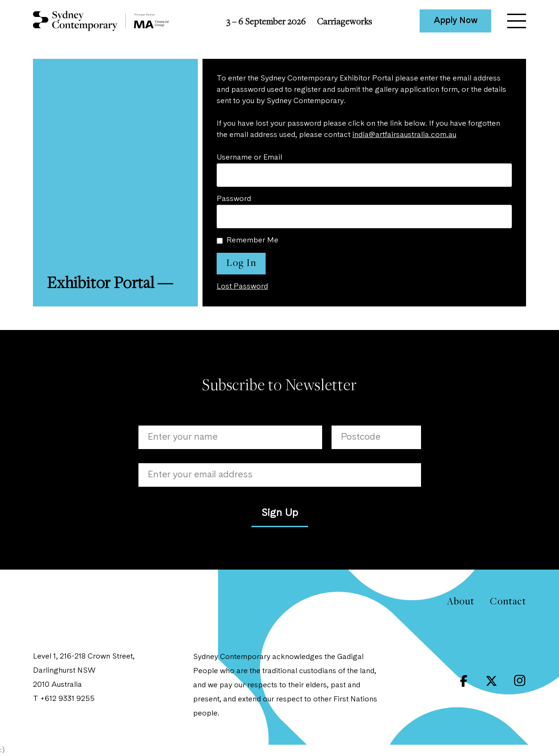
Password (234, 199)
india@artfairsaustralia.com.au (404, 135)
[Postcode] (376, 437)
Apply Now (456, 21)
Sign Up (280, 513)
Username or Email (249, 158)
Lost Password (242, 287)
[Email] (280, 475)
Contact (508, 601)
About (460, 601)
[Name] (230, 437)
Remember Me (252, 241)
